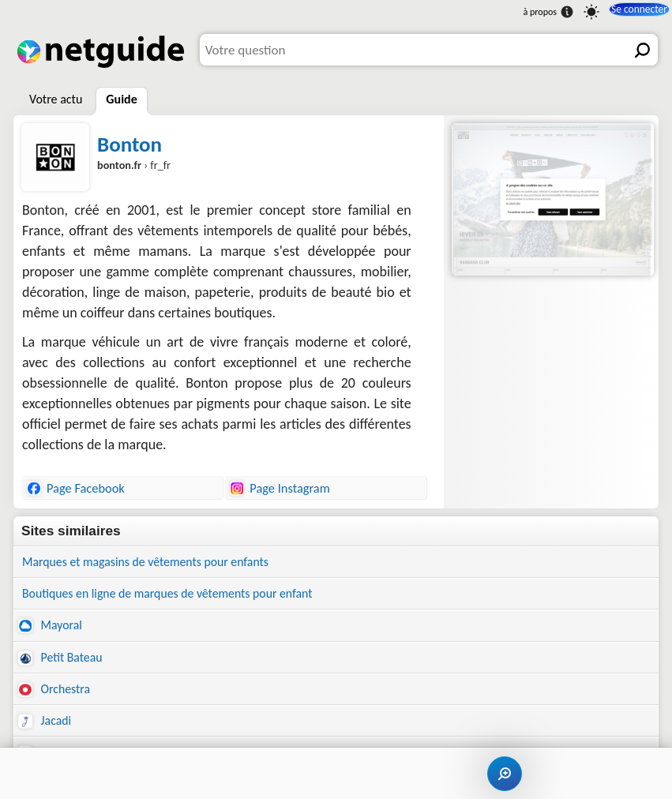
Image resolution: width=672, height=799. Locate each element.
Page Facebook (76, 488)
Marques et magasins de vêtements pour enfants (157, 563)
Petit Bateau (63, 663)
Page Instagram (280, 488)
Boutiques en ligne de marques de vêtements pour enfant (181, 596)
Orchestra (56, 696)
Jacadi (46, 729)
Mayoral (52, 630)
